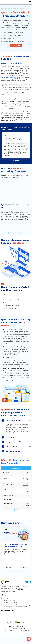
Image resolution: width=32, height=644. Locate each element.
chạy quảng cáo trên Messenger (14, 239)
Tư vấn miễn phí (16, 45)
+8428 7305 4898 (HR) (9, 613)
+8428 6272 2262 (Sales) (10, 614)
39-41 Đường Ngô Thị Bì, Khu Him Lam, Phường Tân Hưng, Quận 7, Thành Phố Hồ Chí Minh (17, 618)
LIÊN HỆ (3, 607)
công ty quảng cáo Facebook (13, 105)
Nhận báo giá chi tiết (16, 538)
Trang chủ (4, 8)
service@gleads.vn (8, 610)
